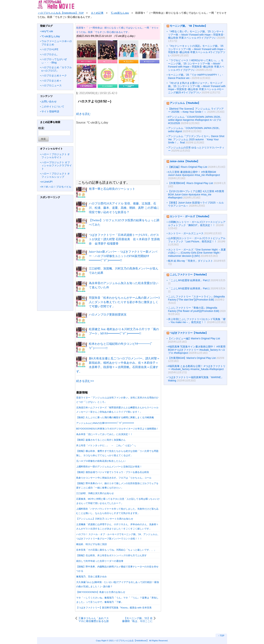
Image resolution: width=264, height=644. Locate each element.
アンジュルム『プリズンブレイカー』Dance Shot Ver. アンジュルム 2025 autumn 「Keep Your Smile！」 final (196, 139)
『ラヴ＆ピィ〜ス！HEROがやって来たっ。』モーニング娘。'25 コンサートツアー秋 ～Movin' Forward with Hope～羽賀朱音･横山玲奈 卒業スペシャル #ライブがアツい (196, 65)
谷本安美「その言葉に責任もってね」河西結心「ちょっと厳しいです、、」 (116, 550)
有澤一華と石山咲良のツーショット (112, 189)
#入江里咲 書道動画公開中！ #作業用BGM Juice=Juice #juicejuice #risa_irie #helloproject (194, 174)
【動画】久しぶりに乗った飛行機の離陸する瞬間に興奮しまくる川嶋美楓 (115, 417)
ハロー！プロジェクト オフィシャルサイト (56, 156)
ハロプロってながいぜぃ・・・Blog (54, 61)
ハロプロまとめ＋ (52, 81)
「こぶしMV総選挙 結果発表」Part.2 (189, 280)
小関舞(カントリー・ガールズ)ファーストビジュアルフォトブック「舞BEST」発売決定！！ (197, 224)
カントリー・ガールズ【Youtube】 (190, 216)
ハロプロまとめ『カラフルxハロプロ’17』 (57, 69)
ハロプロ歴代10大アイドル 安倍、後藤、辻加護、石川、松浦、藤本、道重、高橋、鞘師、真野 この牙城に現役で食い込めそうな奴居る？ (124, 208)
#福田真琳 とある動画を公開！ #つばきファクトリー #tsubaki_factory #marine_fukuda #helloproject (197, 368)
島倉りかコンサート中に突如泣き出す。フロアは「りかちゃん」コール (114, 478)
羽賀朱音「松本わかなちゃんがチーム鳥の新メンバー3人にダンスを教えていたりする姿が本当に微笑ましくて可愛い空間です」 (124, 302)
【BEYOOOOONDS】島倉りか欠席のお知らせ (101, 592)
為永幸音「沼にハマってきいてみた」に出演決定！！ (104, 434)
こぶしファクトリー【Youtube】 (189, 274)
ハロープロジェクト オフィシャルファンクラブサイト (57, 166)
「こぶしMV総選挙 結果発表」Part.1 (189, 288)
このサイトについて (53, 107)
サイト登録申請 (50, 111)
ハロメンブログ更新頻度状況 (108, 315)
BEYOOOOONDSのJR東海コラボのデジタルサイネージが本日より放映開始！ (117, 429)
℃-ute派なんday (51, 36)
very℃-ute (47, 31)
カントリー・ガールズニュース (186, 233)
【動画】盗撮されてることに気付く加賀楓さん (101, 440)
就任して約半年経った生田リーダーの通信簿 (100, 561)
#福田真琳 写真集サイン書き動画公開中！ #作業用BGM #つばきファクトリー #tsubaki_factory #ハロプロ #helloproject (197, 350)
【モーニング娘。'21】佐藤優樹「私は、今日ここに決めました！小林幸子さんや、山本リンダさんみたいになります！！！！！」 (137, 620)
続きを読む (83, 114)
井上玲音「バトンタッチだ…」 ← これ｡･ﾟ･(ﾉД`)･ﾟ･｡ (106, 445)
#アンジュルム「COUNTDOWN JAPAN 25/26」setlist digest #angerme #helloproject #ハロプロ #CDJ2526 (195, 120)
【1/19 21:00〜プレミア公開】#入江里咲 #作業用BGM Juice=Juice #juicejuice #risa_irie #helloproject (196, 194)
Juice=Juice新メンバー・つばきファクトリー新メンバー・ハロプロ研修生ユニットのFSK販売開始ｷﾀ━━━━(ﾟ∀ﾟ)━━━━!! (123, 256)
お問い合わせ (49, 101)
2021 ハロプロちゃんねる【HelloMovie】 (129, 640)
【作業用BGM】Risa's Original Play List (191, 183)
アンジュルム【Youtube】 (185, 103)
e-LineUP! (47, 182)
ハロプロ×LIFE (50, 49)
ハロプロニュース (52, 85)
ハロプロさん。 (50, 54)
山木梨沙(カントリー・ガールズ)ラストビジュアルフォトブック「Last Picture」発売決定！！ (197, 240)
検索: (41, 128)
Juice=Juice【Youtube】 (185, 161)
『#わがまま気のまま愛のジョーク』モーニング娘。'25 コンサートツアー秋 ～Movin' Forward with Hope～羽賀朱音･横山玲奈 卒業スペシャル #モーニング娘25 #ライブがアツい (197, 88)
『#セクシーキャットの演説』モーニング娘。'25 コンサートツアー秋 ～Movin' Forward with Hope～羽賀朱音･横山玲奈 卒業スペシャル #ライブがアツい (197, 51)
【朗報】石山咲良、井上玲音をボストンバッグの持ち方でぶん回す (111, 555)
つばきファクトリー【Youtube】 (189, 333)
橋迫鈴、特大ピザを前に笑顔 (91, 544)
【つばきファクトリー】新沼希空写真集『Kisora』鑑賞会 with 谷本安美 (114, 608)
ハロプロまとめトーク (54, 75)
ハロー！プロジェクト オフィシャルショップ (56, 175)
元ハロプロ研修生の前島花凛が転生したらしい (101, 461)
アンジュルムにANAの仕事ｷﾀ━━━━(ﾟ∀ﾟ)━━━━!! (105, 423)
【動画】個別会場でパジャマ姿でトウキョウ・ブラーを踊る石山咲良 (113, 472)
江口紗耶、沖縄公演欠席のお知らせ (95, 493)
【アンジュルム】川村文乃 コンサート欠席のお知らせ (105, 519)
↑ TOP (221, 636)
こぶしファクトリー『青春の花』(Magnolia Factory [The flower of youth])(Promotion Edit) (194, 309)
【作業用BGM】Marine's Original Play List (192, 358)
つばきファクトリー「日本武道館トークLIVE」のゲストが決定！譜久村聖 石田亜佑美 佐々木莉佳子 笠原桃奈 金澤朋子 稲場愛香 (124, 239)
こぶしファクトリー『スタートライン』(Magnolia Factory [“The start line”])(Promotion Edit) (196, 298)
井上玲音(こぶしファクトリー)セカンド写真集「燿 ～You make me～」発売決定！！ (197, 321)
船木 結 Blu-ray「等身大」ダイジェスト (191, 261)
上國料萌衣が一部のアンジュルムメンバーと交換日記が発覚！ (109, 467)
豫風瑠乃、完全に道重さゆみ (91, 577)
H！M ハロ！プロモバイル (56, 187)
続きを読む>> (85, 381)
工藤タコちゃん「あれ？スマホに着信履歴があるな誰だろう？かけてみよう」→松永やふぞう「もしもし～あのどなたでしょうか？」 (94, 620)
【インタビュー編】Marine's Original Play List (194, 338)
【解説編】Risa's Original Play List (188, 167)
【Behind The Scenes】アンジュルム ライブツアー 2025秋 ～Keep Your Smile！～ (196, 110)
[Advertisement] (55, 256)
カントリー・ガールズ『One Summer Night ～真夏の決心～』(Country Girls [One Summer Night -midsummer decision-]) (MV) (197, 253)
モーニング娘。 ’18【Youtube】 (188, 26)
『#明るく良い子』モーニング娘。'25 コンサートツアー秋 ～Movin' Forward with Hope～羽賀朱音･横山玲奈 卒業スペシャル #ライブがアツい (196, 35)
